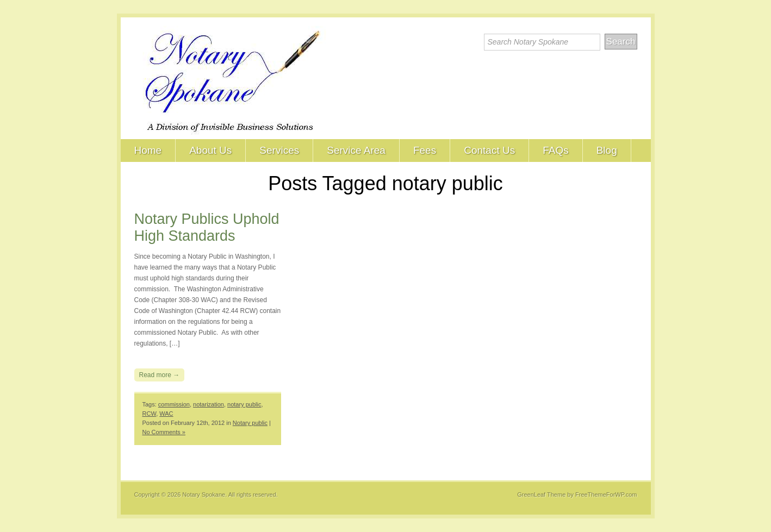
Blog (607, 150)
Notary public (250, 423)
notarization (209, 404)
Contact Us (489, 150)
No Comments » (164, 432)
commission (174, 404)
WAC (166, 414)
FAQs (556, 150)
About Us (210, 150)
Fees (425, 150)
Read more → (160, 375)
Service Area (356, 150)
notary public (244, 404)
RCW (150, 414)
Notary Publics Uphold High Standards (207, 227)
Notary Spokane (204, 495)
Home (148, 150)
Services (279, 150)
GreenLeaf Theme (541, 495)
